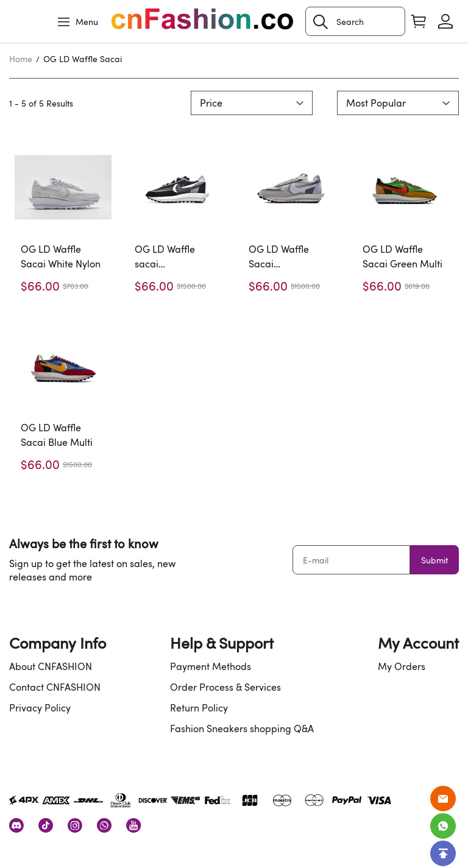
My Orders (402, 666)
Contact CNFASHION (55, 687)
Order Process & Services (225, 687)
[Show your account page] (445, 21)
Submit (434, 560)
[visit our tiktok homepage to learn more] (46, 825)
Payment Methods (211, 666)
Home (21, 59)
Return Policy (199, 708)
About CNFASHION (51, 666)
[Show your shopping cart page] (419, 21)
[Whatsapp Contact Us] (443, 826)
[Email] (443, 799)
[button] (321, 22)
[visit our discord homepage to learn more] (16, 825)
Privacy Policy (40, 708)
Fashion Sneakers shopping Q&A (242, 729)
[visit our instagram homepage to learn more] (75, 825)
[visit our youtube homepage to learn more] (133, 825)
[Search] (355, 21)
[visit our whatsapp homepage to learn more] (104, 825)
